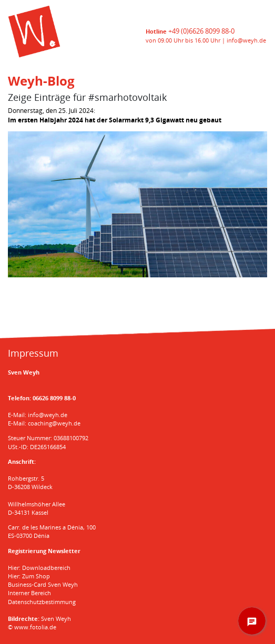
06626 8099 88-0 (54, 398)
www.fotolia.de (35, 627)
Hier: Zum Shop (29, 576)
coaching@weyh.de (54, 423)
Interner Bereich (29, 593)
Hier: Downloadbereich (39, 568)
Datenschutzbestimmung (42, 602)
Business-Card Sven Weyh (43, 584)
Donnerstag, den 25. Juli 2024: (115, 115)
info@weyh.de (246, 40)
